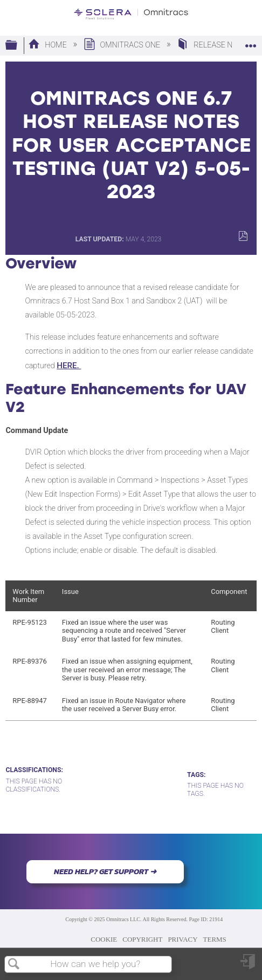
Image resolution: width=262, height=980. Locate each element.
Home (48, 45)
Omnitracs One (123, 45)
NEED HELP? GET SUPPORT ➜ (105, 871)
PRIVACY (182, 939)
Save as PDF (243, 236)
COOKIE (104, 939)
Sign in (249, 966)
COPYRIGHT (142, 939)
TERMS (215, 939)
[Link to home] (131, 14)
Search (14, 965)
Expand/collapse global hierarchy (18, 46)
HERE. (69, 366)
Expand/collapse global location (251, 42)
